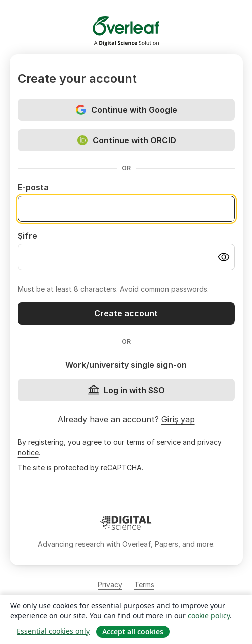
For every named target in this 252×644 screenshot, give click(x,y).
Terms (144, 584)
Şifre (27, 236)
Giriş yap (178, 419)
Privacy (110, 584)
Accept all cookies (133, 632)
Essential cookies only (53, 631)
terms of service (153, 442)
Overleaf (137, 544)
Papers (166, 544)
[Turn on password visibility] (224, 257)
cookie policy (209, 616)
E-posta (33, 187)
